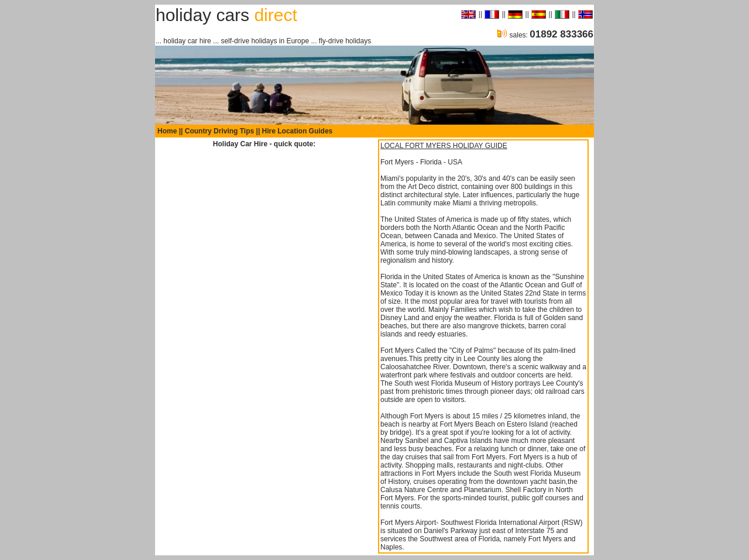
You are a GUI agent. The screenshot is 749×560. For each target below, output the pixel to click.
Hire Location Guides (298, 131)
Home (167, 131)
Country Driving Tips (219, 131)
